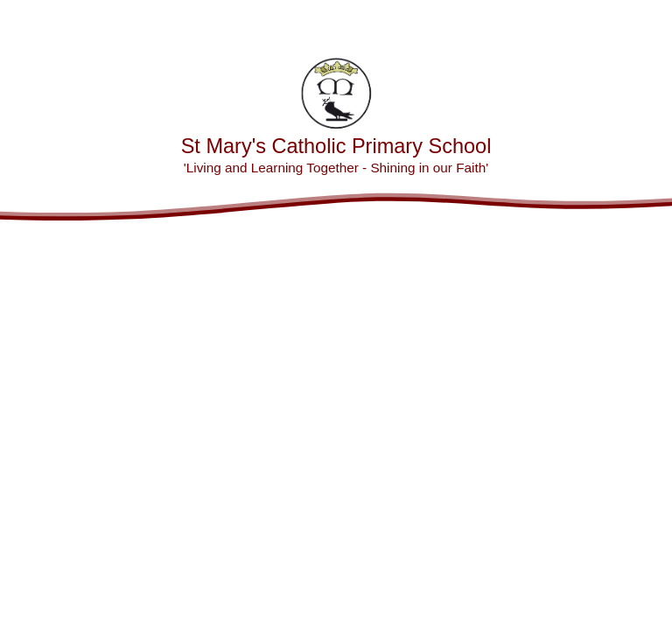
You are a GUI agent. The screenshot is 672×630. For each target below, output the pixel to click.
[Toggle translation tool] (602, 22)
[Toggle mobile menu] (650, 22)
